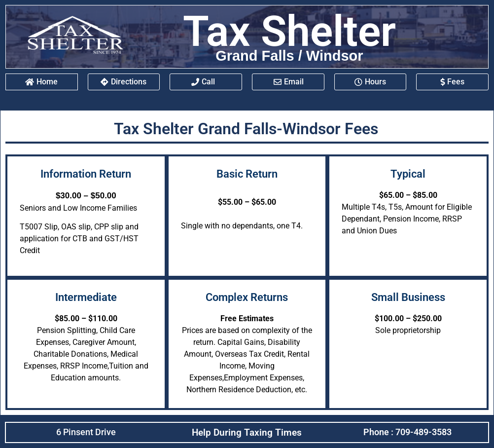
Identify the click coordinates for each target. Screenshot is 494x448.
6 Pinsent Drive (86, 432)
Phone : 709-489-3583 (407, 432)
